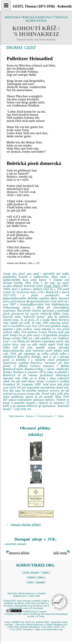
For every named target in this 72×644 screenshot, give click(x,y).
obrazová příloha (19, 553)
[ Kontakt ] (40, 582)
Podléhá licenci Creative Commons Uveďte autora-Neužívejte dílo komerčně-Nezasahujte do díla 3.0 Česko (36, 614)
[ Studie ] (46, 572)
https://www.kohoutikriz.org (49, 629)
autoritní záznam (16, 544)
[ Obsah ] (31, 577)
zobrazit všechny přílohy (26, 525)
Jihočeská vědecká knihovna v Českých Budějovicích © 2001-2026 (26, 595)
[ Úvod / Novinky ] (31, 572)
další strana (60, 553)
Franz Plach (52, 286)
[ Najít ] (30, 582)
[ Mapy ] (41, 577)
